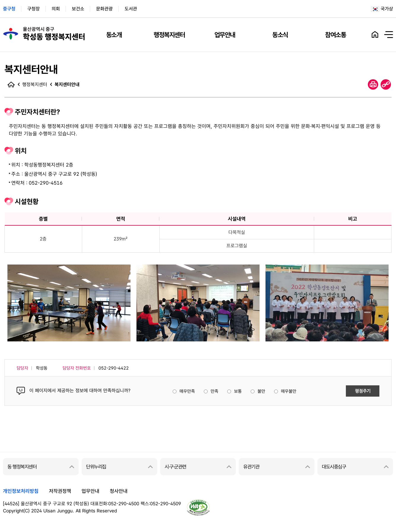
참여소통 (335, 35)
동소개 (114, 35)
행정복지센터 (169, 35)
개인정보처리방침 (21, 491)
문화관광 (104, 9)
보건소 (78, 9)
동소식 (280, 35)
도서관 (131, 9)
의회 (56, 9)
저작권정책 (60, 491)
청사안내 (119, 491)
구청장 (34, 9)
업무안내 (225, 35)
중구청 (9, 9)
